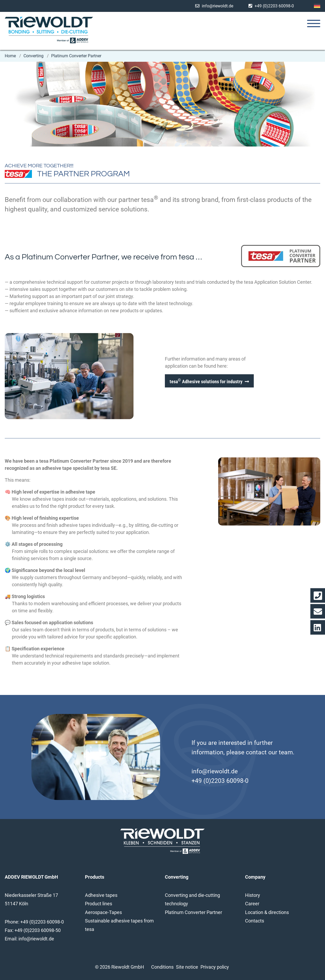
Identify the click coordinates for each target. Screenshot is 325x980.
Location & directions (267, 912)
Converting (34, 56)
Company (255, 877)
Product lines (99, 904)
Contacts (255, 921)
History (253, 895)
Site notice (187, 967)
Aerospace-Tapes (103, 912)
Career (252, 904)
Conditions (162, 967)
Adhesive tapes (101, 895)
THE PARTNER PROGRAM (83, 174)
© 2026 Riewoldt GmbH (120, 967)
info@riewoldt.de (218, 6)
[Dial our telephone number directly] (318, 595)
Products (95, 877)
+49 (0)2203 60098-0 (274, 6)
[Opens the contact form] (318, 611)
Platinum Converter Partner (76, 56)
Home (11, 56)
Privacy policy (215, 967)
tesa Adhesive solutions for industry (206, 381)
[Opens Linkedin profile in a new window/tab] (318, 627)
